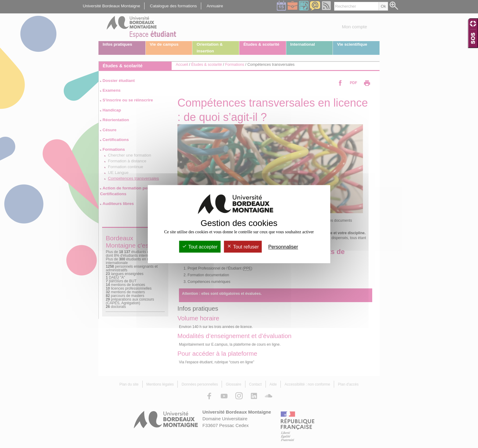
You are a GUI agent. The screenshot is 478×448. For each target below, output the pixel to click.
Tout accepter (200, 247)
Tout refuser (243, 247)
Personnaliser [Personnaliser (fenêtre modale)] (283, 247)
